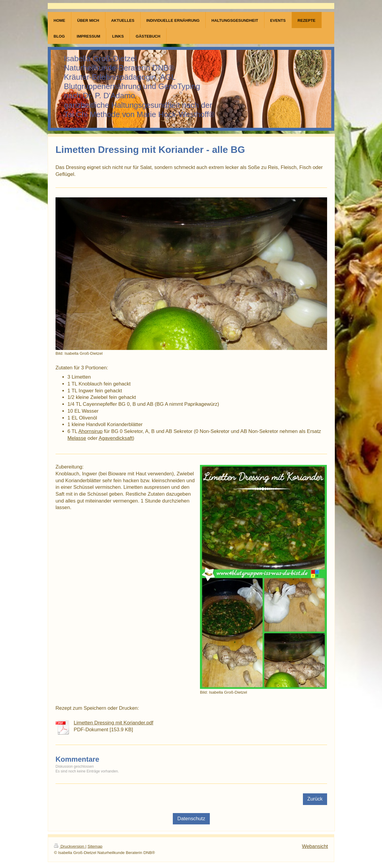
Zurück (315, 799)
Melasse (77, 438)
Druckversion (70, 846)
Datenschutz (191, 819)
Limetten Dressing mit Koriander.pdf (114, 723)
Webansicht (315, 846)
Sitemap (95, 846)
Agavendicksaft (116, 438)
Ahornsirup (90, 431)
